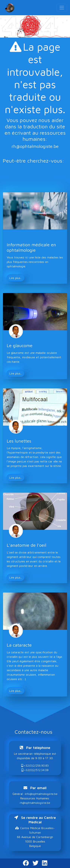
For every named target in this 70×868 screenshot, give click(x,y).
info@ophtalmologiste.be (41, 794)
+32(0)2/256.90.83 (35, 765)
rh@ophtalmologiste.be (35, 146)
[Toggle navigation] (62, 8)
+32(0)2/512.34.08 (35, 770)
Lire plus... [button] (16, 278)
